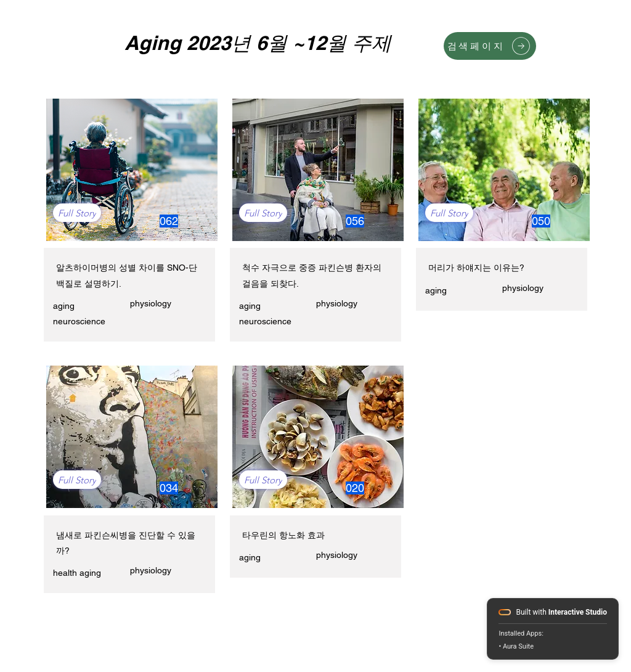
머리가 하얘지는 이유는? (476, 268)
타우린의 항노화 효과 (283, 535)
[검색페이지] (490, 46)
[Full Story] (77, 213)
